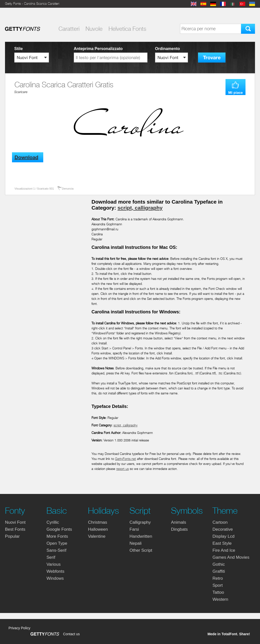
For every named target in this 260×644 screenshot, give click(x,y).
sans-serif (56, 550)
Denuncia (68, 189)
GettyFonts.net (125, 459)
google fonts (59, 529)
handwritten (141, 536)
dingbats (179, 529)
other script (141, 550)
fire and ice (224, 550)
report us (122, 469)
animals (178, 522)
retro (218, 578)
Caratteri (69, 29)
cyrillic (53, 522)
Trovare (212, 58)
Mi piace (235, 93)
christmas (98, 522)
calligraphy (140, 522)
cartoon (220, 522)
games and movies (231, 557)
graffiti (219, 571)
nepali (135, 543)
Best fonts (15, 529)
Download (26, 157)
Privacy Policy (19, 628)
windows (55, 578)
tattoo (218, 592)
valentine (97, 536)
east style (222, 543)
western (220, 599)
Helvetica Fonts (127, 29)
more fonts (57, 536)
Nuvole (94, 29)
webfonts (55, 571)
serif (51, 557)
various (53, 564)
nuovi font (15, 522)
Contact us (71, 634)
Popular (12, 536)
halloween (98, 529)
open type (57, 543)
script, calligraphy (140, 208)
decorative (223, 529)
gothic (219, 564)
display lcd (223, 536)
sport (218, 585)
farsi (134, 529)
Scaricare (21, 92)
